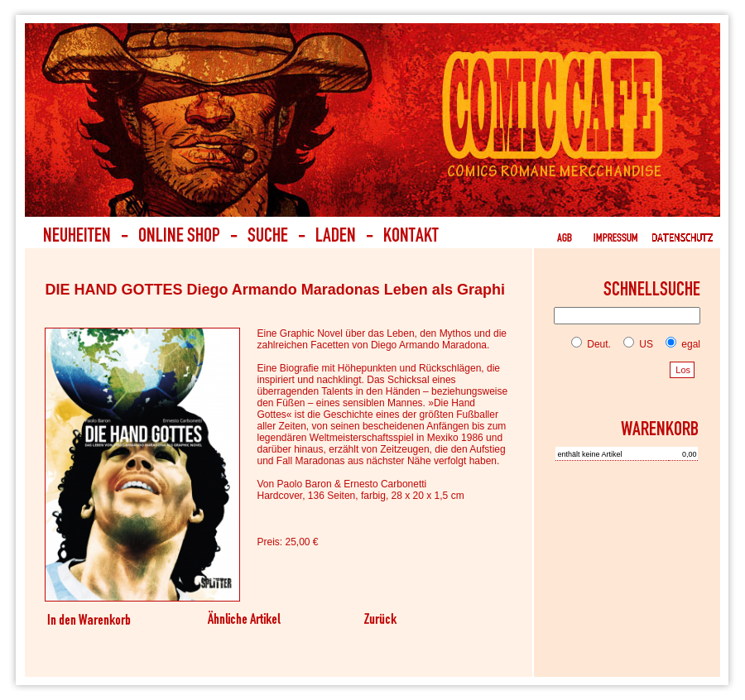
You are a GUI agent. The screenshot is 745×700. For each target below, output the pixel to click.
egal (680, 344)
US (635, 344)
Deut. (591, 344)
